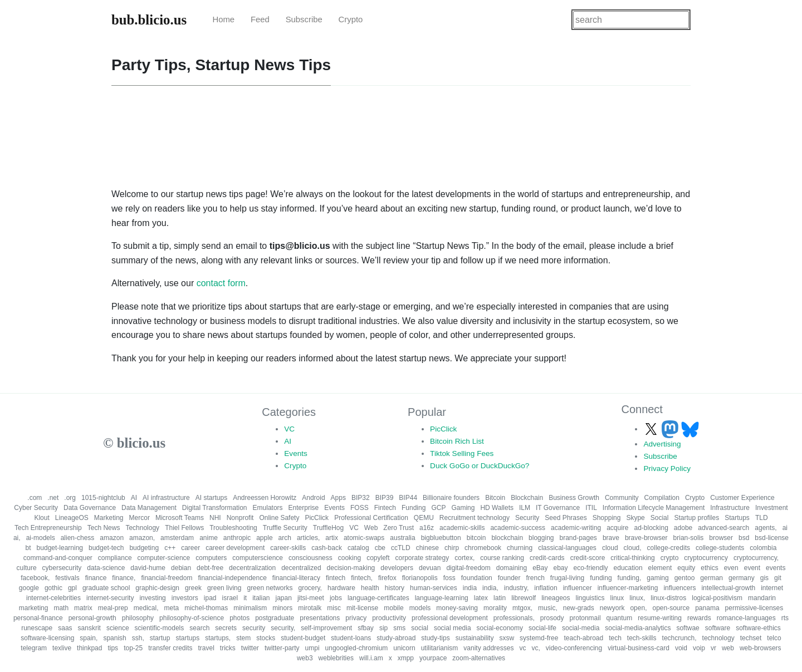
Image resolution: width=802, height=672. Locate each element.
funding (601, 578)
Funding (414, 508)
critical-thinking (632, 558)
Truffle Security (285, 528)
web (728, 648)
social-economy (500, 628)
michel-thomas (206, 608)
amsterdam (177, 538)
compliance (115, 558)
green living (224, 588)
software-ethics (758, 628)
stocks (266, 638)
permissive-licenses (754, 608)
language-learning (442, 598)
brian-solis (689, 538)
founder (509, 578)
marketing (34, 608)
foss (449, 578)
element (660, 568)
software (718, 628)
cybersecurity (62, 568)
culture (27, 568)
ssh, (138, 638)
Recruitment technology (475, 518)
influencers (679, 588)
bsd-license (772, 538)
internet (772, 588)
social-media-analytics (638, 628)
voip (699, 648)
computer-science (164, 558)
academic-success (518, 528)
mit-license (362, 608)
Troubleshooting (233, 528)
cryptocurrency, (756, 558)
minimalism (250, 608)
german (711, 578)
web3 (305, 658)
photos (239, 618)
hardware (341, 588)
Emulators (268, 508)
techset (751, 638)
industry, (516, 588)
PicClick (443, 429)
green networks (270, 588)
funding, (630, 578)
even (731, 568)
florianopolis (420, 578)
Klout (41, 518)
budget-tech (106, 548)
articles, (308, 538)
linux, (637, 598)
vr (713, 648)
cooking (349, 558)
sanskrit (89, 628)
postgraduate (275, 618)
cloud (610, 548)
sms (399, 628)
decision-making (351, 568)
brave (611, 538)
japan (284, 598)
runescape (37, 628)
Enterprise (304, 508)
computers (211, 558)
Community (622, 498)
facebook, (35, 578)
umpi (312, 648)
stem (243, 638)
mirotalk (310, 608)
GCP (438, 508)
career (190, 548)
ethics (709, 568)
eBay (540, 568)
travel (206, 648)
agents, (766, 528)
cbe (380, 548)
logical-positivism (717, 598)
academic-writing (576, 528)
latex (481, 598)
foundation (477, 578)
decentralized (301, 568)
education (628, 568)
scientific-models (160, 628)
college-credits (669, 548)
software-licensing (47, 638)
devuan (430, 568)
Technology (142, 528)
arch (285, 538)
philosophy (138, 618)
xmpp (406, 658)
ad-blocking (651, 528)
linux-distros (668, 598)
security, (283, 628)
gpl (72, 588)
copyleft (378, 558)
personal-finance (38, 618)
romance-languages (746, 618)
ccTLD (401, 548)
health (370, 588)
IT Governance (558, 508)
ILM (525, 508)
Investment (772, 508)
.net (53, 498)
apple (264, 538)
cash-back (327, 548)
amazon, (142, 538)
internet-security (110, 598)
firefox (387, 578)
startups (187, 638)
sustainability (475, 638)
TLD (762, 518)
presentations (320, 618)
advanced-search (723, 528)
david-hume (148, 568)
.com (35, 498)
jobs (336, 598)
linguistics (590, 598)
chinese (427, 548)
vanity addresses (488, 648)
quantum (620, 618)
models (420, 608)
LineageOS (72, 518)
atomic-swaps (364, 538)
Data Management (149, 508)
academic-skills (462, 528)
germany (742, 578)
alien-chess (78, 538)
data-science (106, 568)
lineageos (556, 598)
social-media (581, 628)
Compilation (662, 498)
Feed (260, 19)
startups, (218, 638)
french (535, 578)
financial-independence (232, 578)
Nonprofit (240, 518)
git (778, 578)
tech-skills (642, 638)
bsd (744, 538)
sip (383, 628)
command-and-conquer (58, 558)
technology (718, 638)
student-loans (351, 638)
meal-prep (113, 608)
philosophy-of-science (192, 618)
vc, (536, 648)
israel (230, 598)
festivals (67, 578)
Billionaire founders (451, 498)
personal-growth (92, 618)
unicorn (404, 648)
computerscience (258, 558)
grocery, (310, 588)
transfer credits (170, 648)
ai (785, 528)
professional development (450, 618)
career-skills (288, 548)
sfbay (366, 628)
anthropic (237, 538)
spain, (89, 638)
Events (296, 453)
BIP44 (408, 498)
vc (522, 648)
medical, (146, 608)
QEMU (424, 518)
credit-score (588, 558)
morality (495, 608)
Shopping (607, 518)
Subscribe (304, 19)
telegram (34, 648)
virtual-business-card (639, 648)
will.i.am (371, 658)
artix (332, 538)
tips (113, 648)
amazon (112, 538)
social (420, 628)
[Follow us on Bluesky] (690, 429)
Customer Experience (742, 498)
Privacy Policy (667, 469)
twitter (250, 648)
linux (617, 598)
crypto (670, 558)
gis (764, 578)
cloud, (633, 548)
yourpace (433, 658)
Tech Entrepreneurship (48, 528)
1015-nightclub (103, 498)
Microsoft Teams (180, 518)
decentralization (252, 568)
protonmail (585, 618)
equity (686, 568)
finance (96, 578)
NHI (215, 518)
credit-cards (547, 558)
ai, (17, 538)
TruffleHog (328, 528)
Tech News (104, 528)
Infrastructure (730, 508)
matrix (83, 608)
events (776, 568)
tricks (228, 648)
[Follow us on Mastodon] (671, 429)
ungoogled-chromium (357, 648)
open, (638, 608)
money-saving (457, 608)
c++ (170, 548)
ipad (210, 598)
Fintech (385, 508)
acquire (617, 528)
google (29, 588)
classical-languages (567, 548)
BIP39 (385, 498)
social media (453, 628)
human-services (434, 588)
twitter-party (282, 648)
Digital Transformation (215, 508)
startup (160, 638)
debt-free (210, 568)
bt (28, 548)
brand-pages (578, 538)
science (118, 628)
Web (371, 528)
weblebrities (336, 658)
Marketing (109, 518)
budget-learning (60, 548)
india (470, 588)
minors (282, 608)
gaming (657, 578)
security (254, 628)
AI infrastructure (166, 498)
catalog (358, 548)
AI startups (211, 498)
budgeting (144, 548)
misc (334, 608)
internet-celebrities (53, 598)
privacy (356, 618)
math (61, 608)
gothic (53, 588)
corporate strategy (422, 558)
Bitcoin (495, 498)
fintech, (362, 578)
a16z (427, 528)
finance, (124, 578)
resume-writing (660, 618)
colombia (763, 548)
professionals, (514, 618)
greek (193, 588)
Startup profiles (696, 518)
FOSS (360, 508)
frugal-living (567, 578)
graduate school (106, 588)
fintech (336, 578)
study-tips (435, 638)
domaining (512, 568)
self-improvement (326, 628)
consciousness (310, 558)
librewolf (524, 598)
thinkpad (89, 648)
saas (65, 628)
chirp (452, 548)
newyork (612, 608)
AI (288, 441)
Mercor (140, 518)
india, (490, 588)
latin (500, 598)
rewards (699, 618)
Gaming (463, 508)
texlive (62, 648)
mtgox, (522, 608)
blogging (541, 538)
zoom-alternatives (479, 658)
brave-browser (646, 538)
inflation (546, 588)
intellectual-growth (728, 588)
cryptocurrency (706, 558)
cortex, (464, 558)
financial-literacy (296, 578)
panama (707, 608)
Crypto (351, 19)
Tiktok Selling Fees (462, 453)
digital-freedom (468, 568)
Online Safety (279, 518)
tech (615, 638)
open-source (671, 608)
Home (223, 19)
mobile (393, 608)
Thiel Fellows (184, 528)
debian (181, 568)
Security (527, 518)
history (395, 588)
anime (209, 538)
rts (785, 618)
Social (660, 518)
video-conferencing (574, 648)
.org (70, 498)
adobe (683, 528)
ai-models (41, 538)
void (681, 648)
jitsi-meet (311, 598)
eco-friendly (591, 568)
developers (397, 568)
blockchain (507, 538)
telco (774, 638)
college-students (720, 548)
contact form (221, 283)
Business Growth (574, 498)
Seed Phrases (566, 518)
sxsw (507, 638)
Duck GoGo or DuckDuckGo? (480, 466)
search (199, 628)
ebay (560, 568)
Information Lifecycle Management (654, 508)
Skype (635, 518)
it (245, 598)
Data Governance (90, 508)
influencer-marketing (628, 588)
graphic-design (157, 588)
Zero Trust (398, 528)
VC (289, 429)
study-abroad (396, 638)
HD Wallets (497, 508)
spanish (114, 638)
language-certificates (378, 598)
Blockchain (527, 498)
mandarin (762, 598)
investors (185, 598)
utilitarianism (440, 648)
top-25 (133, 648)
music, (548, 608)
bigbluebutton (441, 538)
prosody (552, 618)
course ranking (502, 558)
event (752, 568)
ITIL (591, 508)
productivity (389, 618)
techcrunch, (679, 638)
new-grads (579, 608)
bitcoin (476, 538)
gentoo (685, 578)
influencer (578, 588)
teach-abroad (583, 638)
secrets (226, 628)
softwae (688, 628)
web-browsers (761, 648)
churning (520, 548)
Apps (338, 498)
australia (402, 538)
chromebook (483, 548)
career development (235, 548)
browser (721, 538)
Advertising (662, 444)
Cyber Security (36, 508)
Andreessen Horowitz (265, 498)
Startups (737, 518)
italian (261, 598)
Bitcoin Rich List (457, 441)
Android (313, 498)
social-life (542, 628)
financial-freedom (167, 578)
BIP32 (361, 498)
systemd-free (539, 638)
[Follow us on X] (652, 429)
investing (152, 598)
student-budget (303, 638)
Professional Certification (371, 518)
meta (171, 608)
